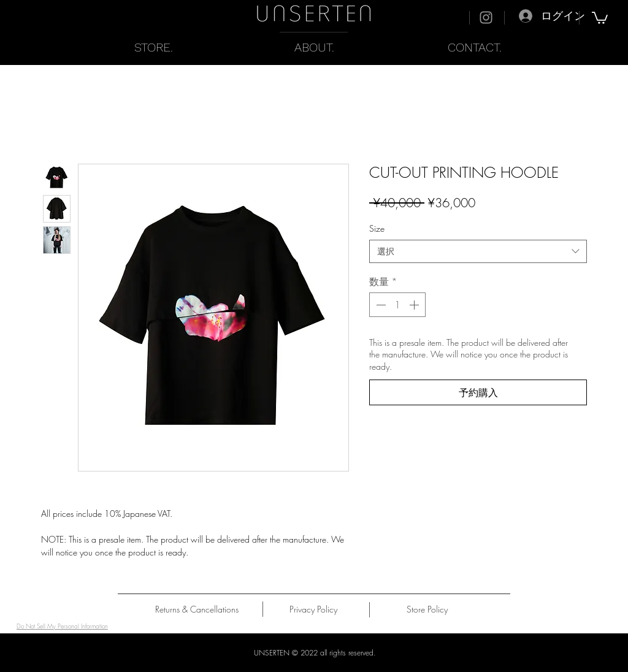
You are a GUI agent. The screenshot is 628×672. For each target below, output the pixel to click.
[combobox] (478, 251)
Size (377, 228)
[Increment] (415, 305)
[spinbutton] (397, 305)
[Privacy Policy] (313, 609)
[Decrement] (380, 305)
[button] (600, 17)
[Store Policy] (427, 609)
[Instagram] (486, 17)
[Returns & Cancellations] (197, 609)
